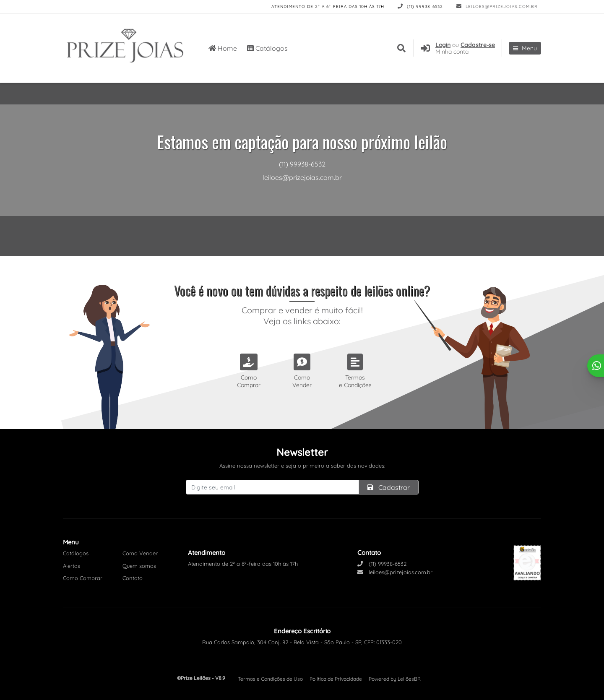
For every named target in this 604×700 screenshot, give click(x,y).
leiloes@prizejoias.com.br (497, 7)
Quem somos (139, 566)
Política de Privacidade (336, 679)
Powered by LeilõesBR (395, 679)
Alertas (72, 566)
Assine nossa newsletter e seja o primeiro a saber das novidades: (302, 466)
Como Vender (140, 553)
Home (223, 48)
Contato (133, 578)
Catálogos (267, 48)
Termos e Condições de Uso (270, 679)
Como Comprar (83, 578)
